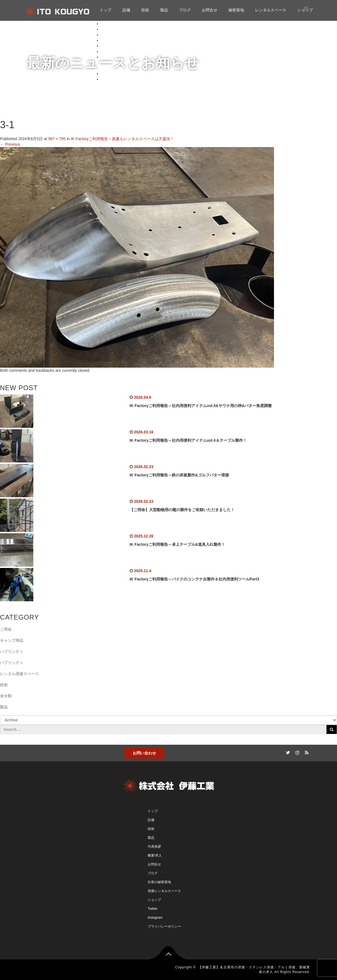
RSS (306, 752)
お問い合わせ (144, 753)
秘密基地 (236, 10)
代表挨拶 (154, 847)
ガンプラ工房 (124, 68)
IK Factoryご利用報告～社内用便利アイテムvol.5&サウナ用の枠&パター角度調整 (201, 406)
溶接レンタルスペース (164, 891)
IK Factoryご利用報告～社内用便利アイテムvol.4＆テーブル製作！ (188, 440)
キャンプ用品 (12, 640)
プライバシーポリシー (164, 926)
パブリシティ (12, 663)
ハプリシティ (12, 651)
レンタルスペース (271, 10)
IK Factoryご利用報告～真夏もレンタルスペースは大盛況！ (122, 139)
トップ (105, 10)
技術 (145, 10)
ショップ (109, 79)
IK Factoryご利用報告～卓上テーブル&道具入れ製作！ (178, 544)
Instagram (155, 918)
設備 (126, 10)
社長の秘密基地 (159, 882)
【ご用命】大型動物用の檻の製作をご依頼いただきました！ (182, 510)
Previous (10, 144)
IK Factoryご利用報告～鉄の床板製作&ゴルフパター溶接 (179, 475)
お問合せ (210, 10)
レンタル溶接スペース (19, 674)
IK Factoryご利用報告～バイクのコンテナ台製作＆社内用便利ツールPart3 (194, 579)
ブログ (185, 10)
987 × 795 (57, 139)
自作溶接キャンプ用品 (132, 62)
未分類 (6, 696)
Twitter (153, 909)
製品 (164, 10)
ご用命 (6, 629)
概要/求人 (155, 855)
